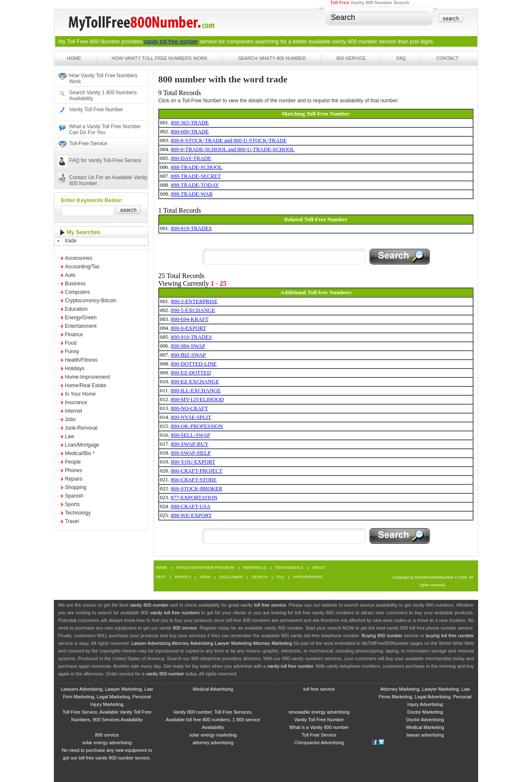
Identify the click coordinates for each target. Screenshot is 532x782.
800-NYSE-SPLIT (191, 417)
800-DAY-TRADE (191, 158)
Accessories (79, 258)
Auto (70, 275)
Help (161, 577)
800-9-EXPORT (189, 328)
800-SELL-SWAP (190, 435)
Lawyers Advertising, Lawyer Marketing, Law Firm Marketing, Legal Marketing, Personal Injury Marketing (107, 697)
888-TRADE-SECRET (196, 176)
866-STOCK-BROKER (197, 489)
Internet (74, 411)
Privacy (183, 577)
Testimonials (289, 568)
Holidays (75, 368)
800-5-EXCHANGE (193, 310)
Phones (74, 470)
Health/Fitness (81, 360)
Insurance (76, 402)
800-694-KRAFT (190, 319)
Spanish (74, 496)
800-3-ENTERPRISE (194, 301)
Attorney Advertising (193, 643)
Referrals (255, 568)
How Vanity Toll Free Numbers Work (160, 58)
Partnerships (308, 577)
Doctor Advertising (425, 720)
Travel (72, 521)
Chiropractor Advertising (319, 743)
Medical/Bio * (80, 453)
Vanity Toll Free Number (96, 110)
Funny (72, 352)
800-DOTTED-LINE (194, 364)
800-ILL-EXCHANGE (196, 391)
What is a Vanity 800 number (319, 727)
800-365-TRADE (190, 123)
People (73, 462)
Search (260, 577)
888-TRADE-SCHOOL (197, 167)
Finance (74, 335)
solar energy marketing (213, 735)
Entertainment (81, 326)
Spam (205, 577)
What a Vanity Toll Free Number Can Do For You (105, 129)
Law (70, 436)
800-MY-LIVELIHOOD (197, 399)
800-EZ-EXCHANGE (195, 382)
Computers (77, 292)
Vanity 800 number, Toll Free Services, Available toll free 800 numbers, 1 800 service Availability (213, 720)
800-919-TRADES (192, 228)
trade (71, 241)
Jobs (70, 419)
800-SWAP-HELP (191, 453)
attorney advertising (213, 743)
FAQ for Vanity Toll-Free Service (105, 160)
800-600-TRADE (190, 132)
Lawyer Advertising (151, 643)
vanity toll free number (171, 41)
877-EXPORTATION (194, 498)
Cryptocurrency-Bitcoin (91, 301)
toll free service (270, 605)
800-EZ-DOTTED (191, 373)
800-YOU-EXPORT (193, 462)
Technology (78, 513)
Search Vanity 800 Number (272, 58)
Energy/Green (81, 318)
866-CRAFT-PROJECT (197, 471)
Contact (447, 58)
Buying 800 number (382, 636)
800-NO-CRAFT (189, 408)
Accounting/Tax (82, 267)
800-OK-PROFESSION (197, 426)
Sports (72, 504)
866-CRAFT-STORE (194, 480)
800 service (185, 628)
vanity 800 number (354, 41)
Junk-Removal (81, 428)
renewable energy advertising (319, 712)
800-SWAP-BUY (190, 444)
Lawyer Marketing (233, 643)
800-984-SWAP (188, 346)
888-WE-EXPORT (192, 515)
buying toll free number (450, 636)
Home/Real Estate (85, 385)
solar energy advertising (107, 743)
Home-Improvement (87, 377)
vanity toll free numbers (175, 613)
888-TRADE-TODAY (195, 185)
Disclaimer (231, 577)
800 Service (351, 58)
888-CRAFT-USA (191, 506)
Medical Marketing (425, 727)
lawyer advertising (425, 735)
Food (71, 343)
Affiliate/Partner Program (205, 568)
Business (75, 284)
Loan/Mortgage (82, 445)
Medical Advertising (213, 689)
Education (76, 309)
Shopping (76, 487)
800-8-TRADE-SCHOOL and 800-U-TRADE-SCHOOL (233, 149)
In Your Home (80, 394)
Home (74, 58)
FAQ (401, 58)
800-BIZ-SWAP (188, 355)
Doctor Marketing (425, 712)
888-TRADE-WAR (192, 194)
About (319, 568)
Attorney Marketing (273, 643)
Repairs (74, 479)
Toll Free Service (319, 735)
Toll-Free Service (88, 143)
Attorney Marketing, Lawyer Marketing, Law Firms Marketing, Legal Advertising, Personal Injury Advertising (425, 697)
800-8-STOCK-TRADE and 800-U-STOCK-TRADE (229, 141)
